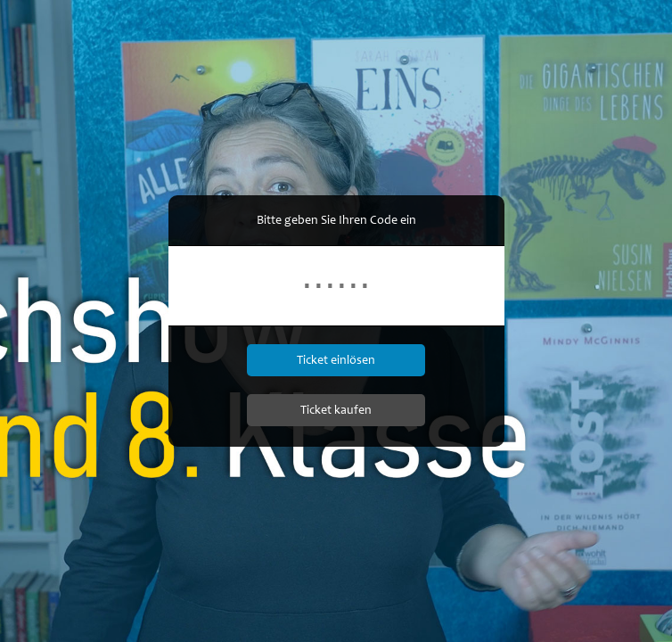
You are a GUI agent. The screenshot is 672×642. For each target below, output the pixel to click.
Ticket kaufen (336, 410)
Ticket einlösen (336, 360)
